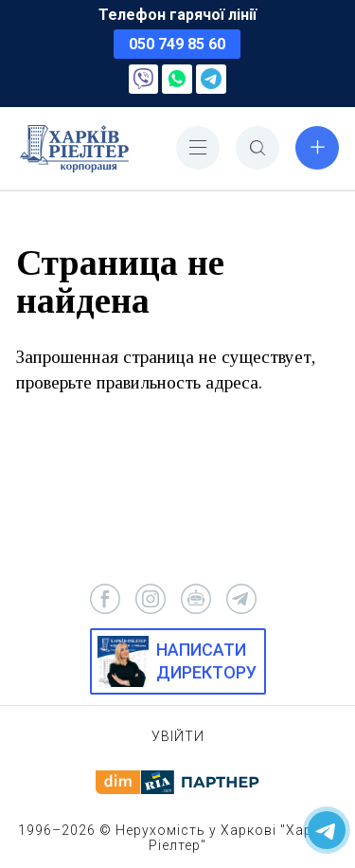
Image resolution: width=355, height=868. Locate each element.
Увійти (178, 736)
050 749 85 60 (177, 44)
